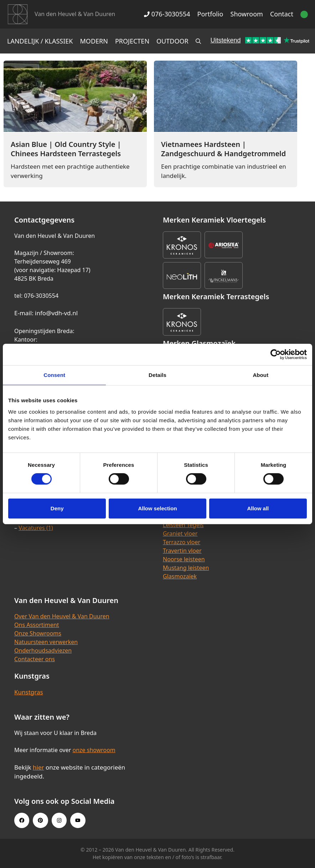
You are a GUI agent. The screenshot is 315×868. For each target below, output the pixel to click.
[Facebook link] (22, 820)
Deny (57, 508)
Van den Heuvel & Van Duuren (75, 14)
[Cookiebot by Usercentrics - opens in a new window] (276, 354)
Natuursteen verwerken (46, 642)
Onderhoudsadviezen (43, 650)
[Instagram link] (59, 820)
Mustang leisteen (186, 568)
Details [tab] (157, 375)
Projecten (132, 41)
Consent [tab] (54, 375)
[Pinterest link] (40, 820)
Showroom (247, 14)
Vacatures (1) (36, 528)
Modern (94, 41)
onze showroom (94, 750)
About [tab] (260, 375)
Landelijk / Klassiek (40, 41)
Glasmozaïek (180, 576)
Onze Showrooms (38, 633)
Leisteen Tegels (183, 525)
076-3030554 (167, 14)
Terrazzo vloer (182, 542)
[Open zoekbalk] (198, 41)
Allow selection (157, 508)
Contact (282, 14)
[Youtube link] (78, 820)
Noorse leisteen (184, 559)
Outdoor (172, 41)
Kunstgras (29, 692)
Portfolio (210, 14)
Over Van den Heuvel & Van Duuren (62, 616)
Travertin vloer (182, 551)
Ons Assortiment (37, 625)
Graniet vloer (180, 533)
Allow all (258, 508)
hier (38, 767)
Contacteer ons (35, 659)
